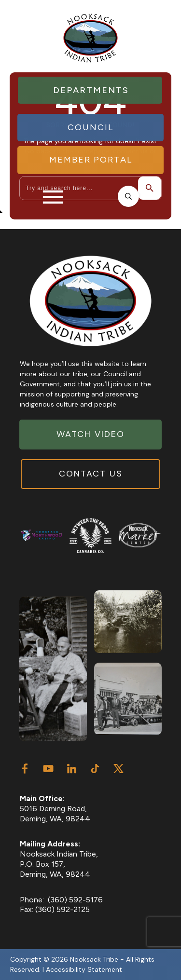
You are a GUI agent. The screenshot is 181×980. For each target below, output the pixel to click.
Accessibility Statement (84, 969)
